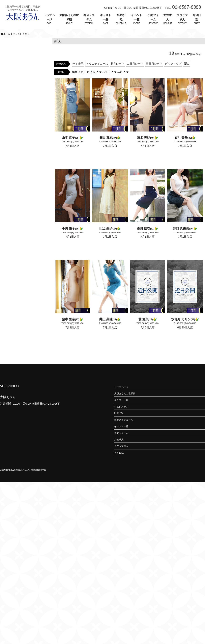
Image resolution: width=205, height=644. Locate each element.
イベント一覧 (137, 17)
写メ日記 (197, 17)
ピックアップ (173, 72)
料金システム (89, 17)
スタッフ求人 (182, 17)
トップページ (49, 17)
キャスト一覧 (106, 17)
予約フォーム (153, 17)
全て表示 (78, 72)
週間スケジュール (124, 428)
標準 (74, 81)
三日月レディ (154, 72)
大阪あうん (21, 478)
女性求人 (168, 17)
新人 (187, 72)
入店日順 (84, 81)
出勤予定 (121, 17)
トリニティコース (97, 72)
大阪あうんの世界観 (69, 17)
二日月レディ (135, 72)
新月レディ (117, 72)
